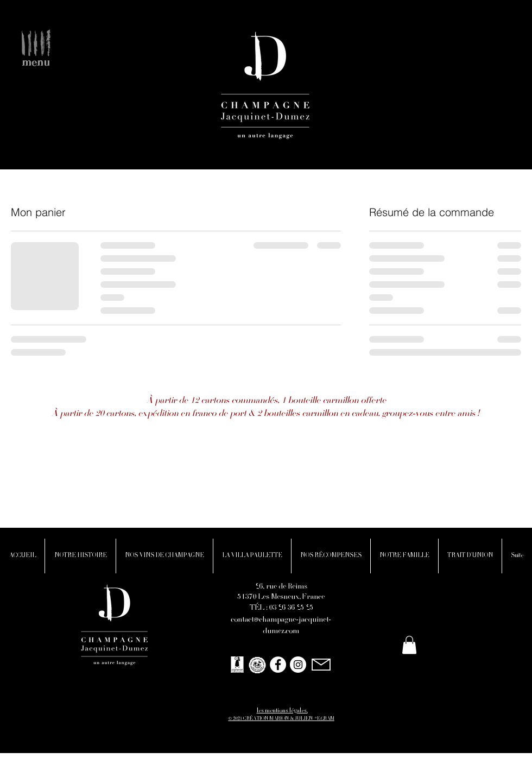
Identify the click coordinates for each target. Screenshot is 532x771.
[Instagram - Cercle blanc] (298, 665)
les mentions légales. (282, 711)
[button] (35, 41)
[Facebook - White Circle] (278, 665)
